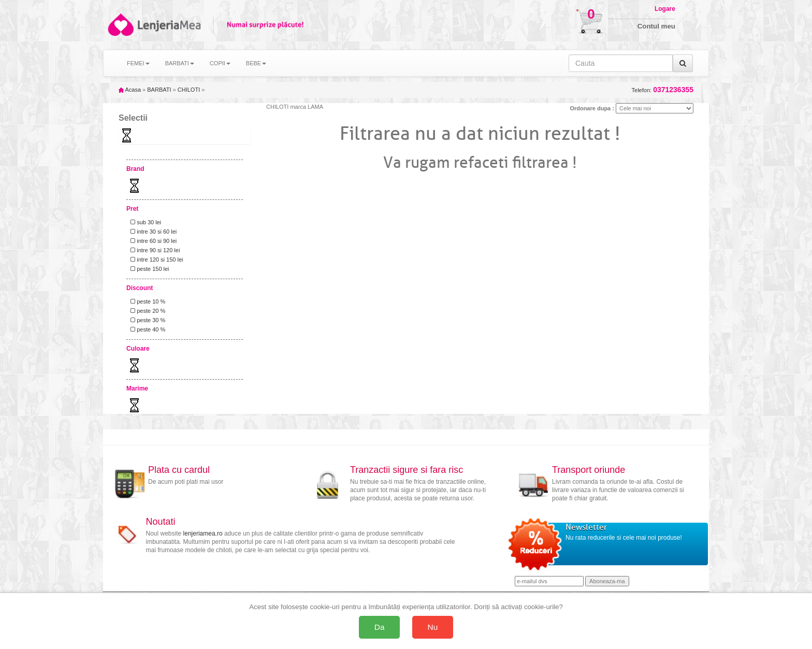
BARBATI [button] (180, 63)
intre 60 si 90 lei (152, 241)
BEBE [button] (256, 63)
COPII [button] (220, 63)
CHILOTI (189, 90)
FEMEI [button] (138, 63)
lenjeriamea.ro (203, 533)
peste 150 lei (148, 269)
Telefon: (663, 90)
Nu (433, 627)
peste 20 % (146, 311)
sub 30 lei (144, 222)
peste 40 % (146, 329)
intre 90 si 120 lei (154, 250)
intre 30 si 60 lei (152, 232)
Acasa (130, 90)
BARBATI (159, 90)
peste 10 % (146, 301)
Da (380, 627)
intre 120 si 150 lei (155, 259)
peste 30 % (146, 320)
